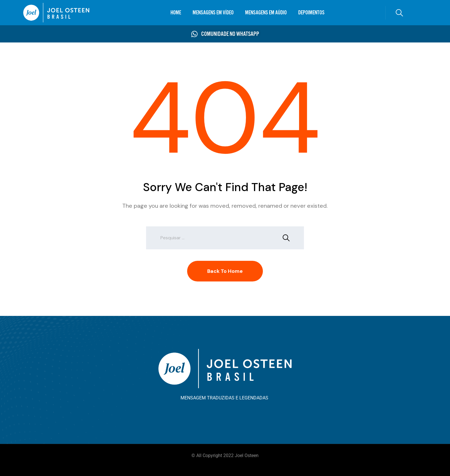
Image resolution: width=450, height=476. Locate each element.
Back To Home (225, 271)
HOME (176, 12)
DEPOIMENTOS (311, 12)
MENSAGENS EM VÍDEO (213, 12)
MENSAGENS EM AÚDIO (266, 12)
